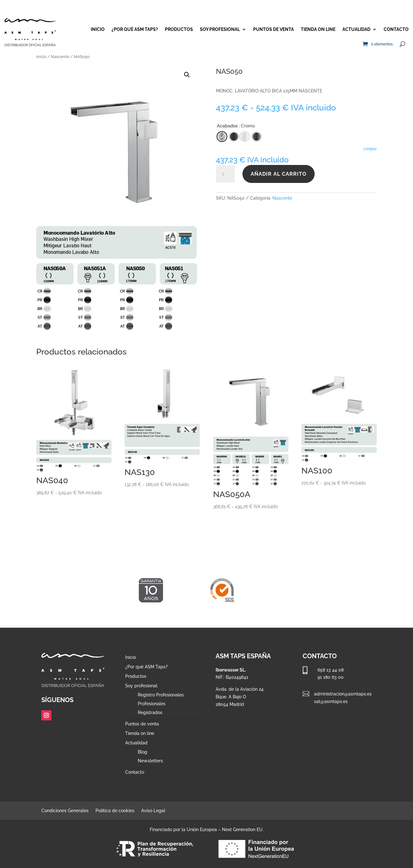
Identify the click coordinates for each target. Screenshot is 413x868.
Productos (179, 29)
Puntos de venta (273, 29)
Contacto (396, 29)
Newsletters (150, 761)
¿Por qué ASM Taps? (135, 29)
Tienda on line (318, 29)
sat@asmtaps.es (331, 701)
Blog (143, 752)
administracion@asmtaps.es (343, 694)
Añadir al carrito (279, 174)
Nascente (60, 57)
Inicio (98, 29)
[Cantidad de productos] (225, 174)
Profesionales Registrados (152, 708)
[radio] (257, 137)
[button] (187, 75)
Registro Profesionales (161, 695)
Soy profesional (220, 29)
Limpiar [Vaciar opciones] (370, 149)
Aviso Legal (153, 811)
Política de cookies (115, 811)
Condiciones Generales (65, 811)
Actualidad (356, 29)
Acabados (227, 126)
